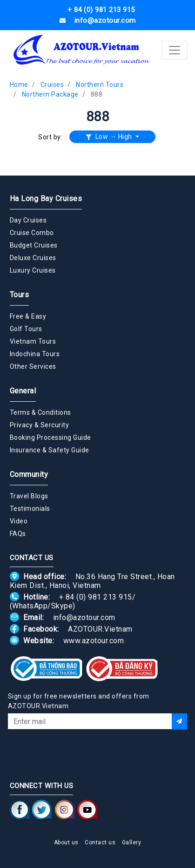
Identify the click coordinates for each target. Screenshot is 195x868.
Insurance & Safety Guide (50, 450)
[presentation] (98, 754)
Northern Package (50, 94)
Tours (20, 295)
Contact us (100, 842)
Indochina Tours (35, 354)
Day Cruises (28, 220)
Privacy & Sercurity (40, 425)
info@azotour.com (84, 617)
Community (29, 474)
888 (97, 94)
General (23, 391)
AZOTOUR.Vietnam (100, 629)
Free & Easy (28, 316)
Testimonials (30, 509)
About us (66, 842)
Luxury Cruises (33, 270)
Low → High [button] (110, 137)
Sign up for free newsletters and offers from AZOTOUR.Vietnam (79, 701)
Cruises (52, 85)
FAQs (18, 534)
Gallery (132, 842)
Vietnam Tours (33, 341)
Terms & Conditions (40, 412)
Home (19, 85)
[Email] (90, 721)
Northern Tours (100, 85)
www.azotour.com (94, 641)
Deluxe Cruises (33, 258)
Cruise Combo (32, 233)
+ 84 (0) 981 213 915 (96, 597)
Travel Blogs (29, 496)
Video (19, 521)
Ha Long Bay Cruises (46, 199)
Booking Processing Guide (50, 437)
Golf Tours (26, 329)
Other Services (33, 366)
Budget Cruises (34, 245)
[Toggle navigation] (175, 50)
